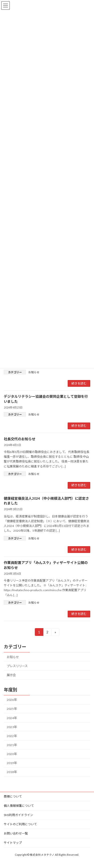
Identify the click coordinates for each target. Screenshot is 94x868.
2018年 (12, 772)
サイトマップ (13, 843)
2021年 (12, 745)
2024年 (12, 718)
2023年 (12, 727)
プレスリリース (17, 666)
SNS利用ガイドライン (18, 815)
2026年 (12, 700)
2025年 (12, 709)
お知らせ (34, 372)
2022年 (12, 736)
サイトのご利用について (20, 824)
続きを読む (79, 383)
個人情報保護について (19, 806)
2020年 (12, 754)
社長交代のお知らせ (20, 439)
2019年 (12, 763)
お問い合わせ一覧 (16, 833)
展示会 (11, 675)
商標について (13, 796)
